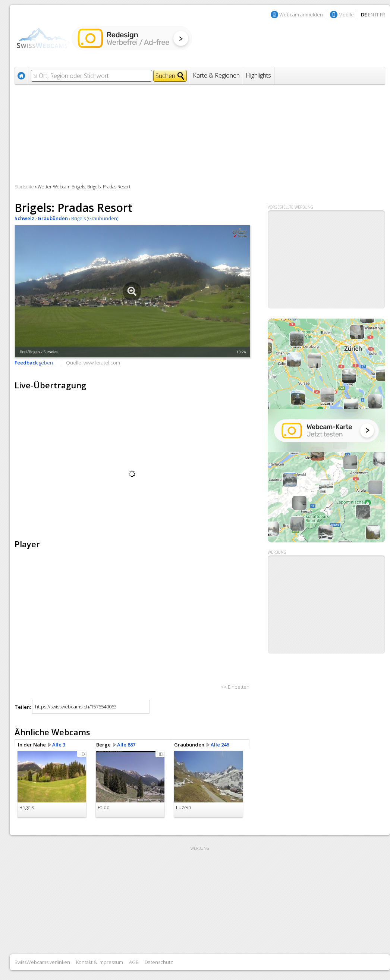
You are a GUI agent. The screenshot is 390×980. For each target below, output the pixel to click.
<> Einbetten (235, 687)
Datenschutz (159, 962)
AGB (134, 962)
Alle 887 (126, 745)
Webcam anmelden (301, 15)
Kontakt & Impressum (100, 962)
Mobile (346, 15)
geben (34, 363)
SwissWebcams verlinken (42, 962)
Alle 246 (220, 745)
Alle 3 (59, 745)
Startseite (24, 187)
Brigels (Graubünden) (95, 218)
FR (383, 15)
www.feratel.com (102, 363)
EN (371, 15)
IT (377, 15)
